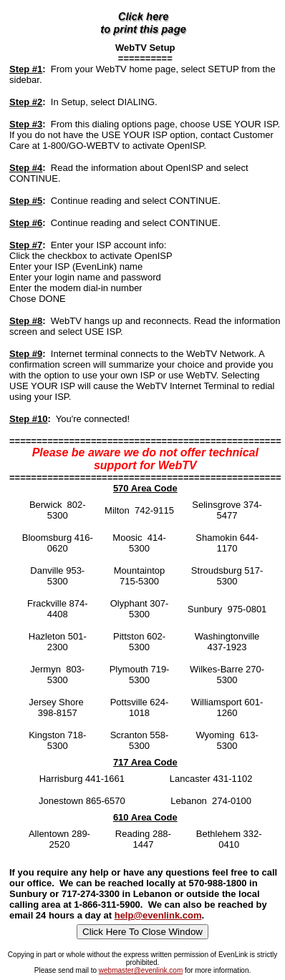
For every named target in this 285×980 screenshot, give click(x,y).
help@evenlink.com (158, 915)
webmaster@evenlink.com (141, 970)
